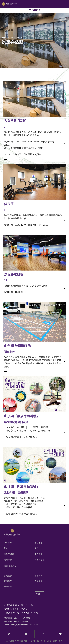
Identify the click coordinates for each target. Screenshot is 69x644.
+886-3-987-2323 (22, 618)
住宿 (6, 548)
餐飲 (37, 548)
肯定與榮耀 (40, 560)
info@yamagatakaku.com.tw (25, 625)
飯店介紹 (8, 543)
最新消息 (39, 543)
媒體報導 (39, 576)
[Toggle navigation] (66, 4)
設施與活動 (9, 554)
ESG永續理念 (10, 566)
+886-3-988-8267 (22, 621)
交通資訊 (8, 576)
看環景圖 (39, 581)
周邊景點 (8, 560)
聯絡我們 (8, 581)
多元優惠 (39, 554)
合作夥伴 (8, 587)
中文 (39, 594)
